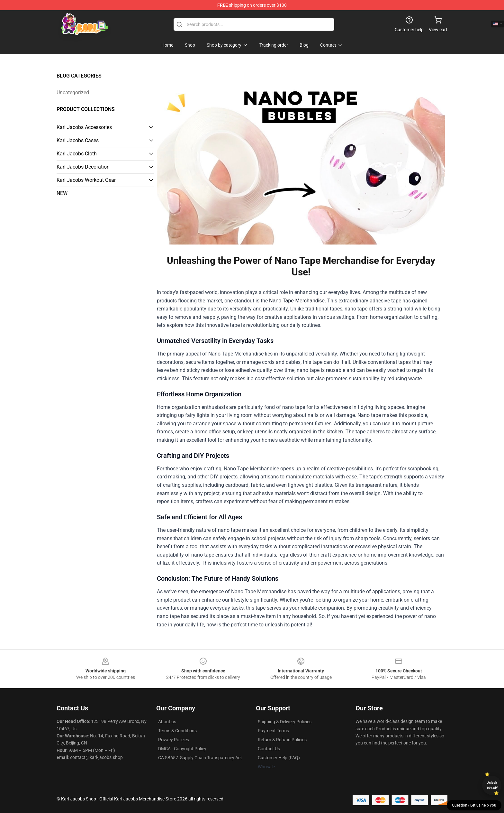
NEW (62, 193)
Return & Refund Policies (282, 740)
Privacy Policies (174, 740)
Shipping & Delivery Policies (285, 722)
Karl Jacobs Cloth (77, 154)
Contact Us (269, 749)
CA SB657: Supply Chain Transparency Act (200, 758)
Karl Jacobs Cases (78, 140)
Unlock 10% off (492, 785)
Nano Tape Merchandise (297, 301)
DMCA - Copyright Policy (182, 749)
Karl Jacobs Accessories (84, 127)
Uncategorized (73, 92)
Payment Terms (273, 731)
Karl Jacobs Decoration (83, 167)
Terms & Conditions (177, 731)
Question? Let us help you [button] (474, 805)
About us (167, 722)
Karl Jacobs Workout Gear (86, 180)
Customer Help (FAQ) (279, 758)
